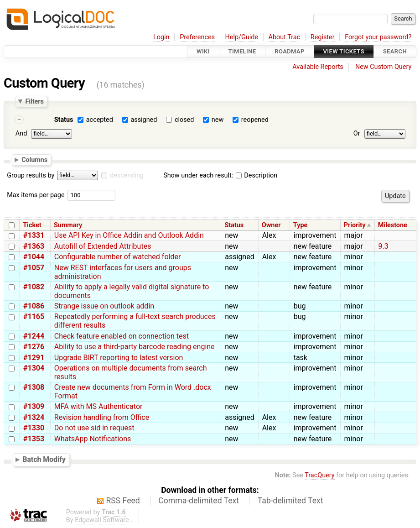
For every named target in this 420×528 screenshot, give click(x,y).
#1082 (34, 287)
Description (257, 175)
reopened (255, 120)
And (21, 133)
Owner (271, 225)
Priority (355, 225)
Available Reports (318, 67)
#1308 (34, 387)
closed (184, 120)
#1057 (34, 268)
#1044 (34, 257)
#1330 (34, 428)
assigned (144, 120)
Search (395, 51)
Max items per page (36, 195)
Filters (34, 101)
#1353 (34, 439)
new (218, 120)
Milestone (393, 225)
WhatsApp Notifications (93, 439)
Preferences (197, 37)
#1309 (34, 406)
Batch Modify (44, 460)
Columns (34, 160)
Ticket (32, 225)
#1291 (34, 358)
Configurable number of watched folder (118, 257)
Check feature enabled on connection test (122, 336)
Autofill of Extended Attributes (103, 246)
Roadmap (290, 51)
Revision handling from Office (102, 417)
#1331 (34, 235)
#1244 (34, 336)
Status (64, 120)
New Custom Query (383, 67)
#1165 (34, 316)
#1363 (34, 246)
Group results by (31, 175)
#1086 (34, 306)
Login (161, 37)
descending (127, 175)
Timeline (242, 51)
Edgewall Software (102, 520)
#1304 (34, 368)
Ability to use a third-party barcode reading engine (135, 347)
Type (300, 225)
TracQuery (319, 475)
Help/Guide (242, 37)
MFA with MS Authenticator (99, 406)
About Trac (285, 37)
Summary (68, 225)
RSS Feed (123, 501)
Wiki (203, 51)
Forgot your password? (378, 37)
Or (357, 133)
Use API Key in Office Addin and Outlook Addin (129, 235)
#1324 (34, 417)
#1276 (34, 347)
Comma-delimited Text (199, 501)
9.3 (384, 246)
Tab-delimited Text (290, 501)
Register (323, 37)
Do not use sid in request (94, 428)
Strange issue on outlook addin (104, 306)
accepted (100, 120)
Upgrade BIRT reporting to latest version (119, 358)
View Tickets (344, 51)
